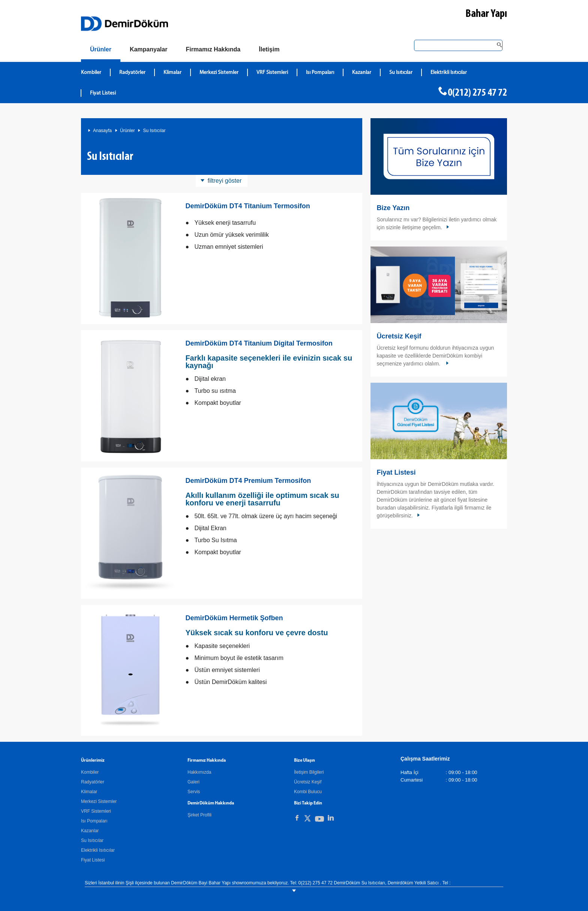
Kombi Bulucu (308, 792)
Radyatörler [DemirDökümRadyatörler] (132, 73)
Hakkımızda (199, 772)
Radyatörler (93, 782)
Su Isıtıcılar (154, 131)
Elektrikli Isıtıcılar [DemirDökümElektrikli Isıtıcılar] (449, 73)
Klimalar (89, 792)
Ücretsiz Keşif (399, 336)
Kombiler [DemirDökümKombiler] (91, 73)
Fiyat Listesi (103, 93)
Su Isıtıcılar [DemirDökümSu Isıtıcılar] (401, 73)
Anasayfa (102, 131)
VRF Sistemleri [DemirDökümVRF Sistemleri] (272, 73)
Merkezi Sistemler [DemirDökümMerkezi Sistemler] (219, 73)
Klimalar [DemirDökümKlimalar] (172, 73)
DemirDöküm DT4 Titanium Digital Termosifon (259, 343)
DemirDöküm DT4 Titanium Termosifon (247, 206)
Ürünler (127, 131)
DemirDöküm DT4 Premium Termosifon (248, 481)
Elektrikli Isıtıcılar (98, 850)
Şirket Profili (199, 815)
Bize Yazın (393, 208)
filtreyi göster (225, 181)
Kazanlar (90, 831)
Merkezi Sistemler (99, 801)
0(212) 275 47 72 (477, 93)
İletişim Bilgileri (309, 772)
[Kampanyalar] (149, 50)
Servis (194, 792)
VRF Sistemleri (96, 811)
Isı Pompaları (94, 821)
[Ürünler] (101, 51)
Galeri (193, 782)
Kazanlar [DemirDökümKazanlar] (362, 73)
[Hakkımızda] (213, 50)
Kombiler (90, 772)
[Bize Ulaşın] (269, 50)
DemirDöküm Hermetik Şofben (234, 618)
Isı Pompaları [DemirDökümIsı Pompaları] (320, 73)
